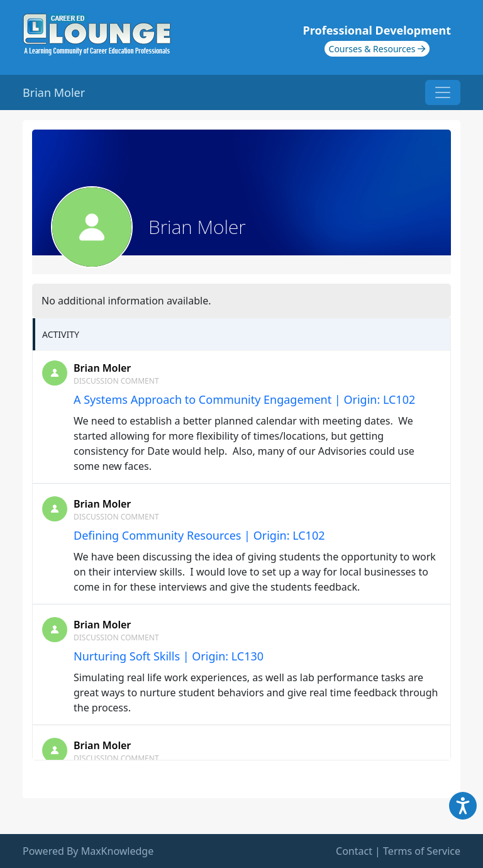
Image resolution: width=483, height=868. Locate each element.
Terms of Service (422, 851)
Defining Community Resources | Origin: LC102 (199, 535)
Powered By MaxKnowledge (88, 851)
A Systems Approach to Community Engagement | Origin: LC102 (244, 399)
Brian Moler (102, 368)
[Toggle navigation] (443, 92)
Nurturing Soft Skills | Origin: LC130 (169, 656)
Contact (354, 851)
